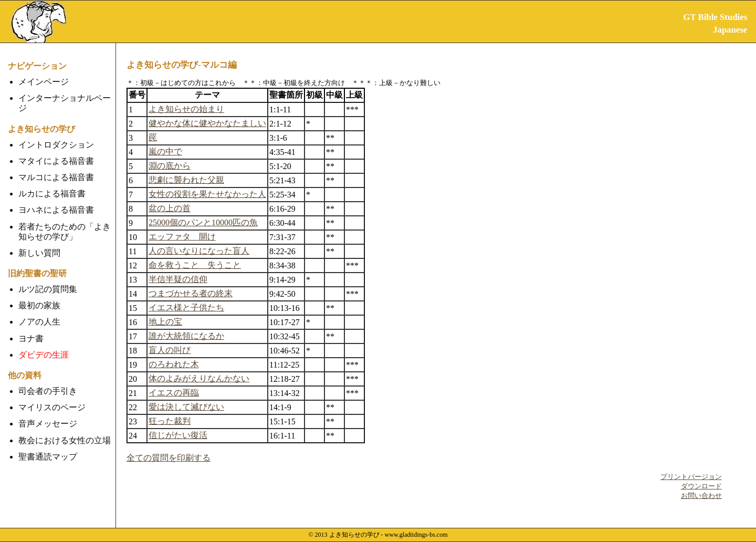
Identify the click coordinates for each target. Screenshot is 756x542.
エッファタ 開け (182, 237)
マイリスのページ (52, 407)
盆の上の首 (170, 208)
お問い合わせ (701, 496)
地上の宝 (165, 322)
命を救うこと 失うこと (195, 265)
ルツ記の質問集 (48, 289)
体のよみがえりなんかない (199, 378)
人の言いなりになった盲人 (199, 251)
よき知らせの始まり (186, 109)
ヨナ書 (31, 338)
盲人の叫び (170, 350)
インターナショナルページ (65, 103)
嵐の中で (165, 152)
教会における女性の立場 (65, 440)
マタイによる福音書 (56, 161)
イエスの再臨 (174, 393)
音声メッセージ (48, 424)
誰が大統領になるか (186, 336)
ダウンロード (701, 486)
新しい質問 (39, 253)
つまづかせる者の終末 (191, 293)
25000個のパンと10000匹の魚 (203, 222)
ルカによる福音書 (52, 194)
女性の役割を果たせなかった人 (207, 194)
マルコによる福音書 (56, 177)
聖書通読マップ (48, 457)
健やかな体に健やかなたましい (207, 123)
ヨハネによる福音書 (56, 210)
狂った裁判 (170, 421)
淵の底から (170, 166)
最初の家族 (39, 305)
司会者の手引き (48, 391)
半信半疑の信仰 (178, 279)
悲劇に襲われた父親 (186, 180)
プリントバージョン (691, 477)
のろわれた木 (174, 364)
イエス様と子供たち (186, 308)
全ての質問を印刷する (169, 458)
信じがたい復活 (178, 435)
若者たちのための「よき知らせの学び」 (65, 232)
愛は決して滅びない (186, 407)
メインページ (44, 82)
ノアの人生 (39, 322)
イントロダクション (56, 145)
